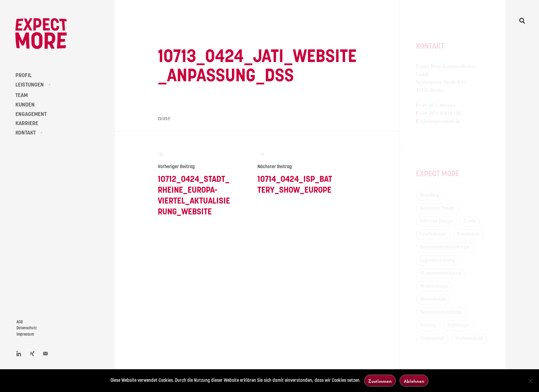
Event (470, 221)
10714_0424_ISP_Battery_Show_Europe (295, 172)
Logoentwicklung (438, 260)
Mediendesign (434, 286)
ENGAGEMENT (31, 114)
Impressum (25, 334)
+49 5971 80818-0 (437, 106)
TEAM (22, 95)
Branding (430, 195)
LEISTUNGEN (30, 85)
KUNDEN (25, 105)
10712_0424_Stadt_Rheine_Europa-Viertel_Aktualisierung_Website (195, 183)
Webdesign (458, 325)
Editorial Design (437, 221)
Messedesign (433, 299)
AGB (20, 322)
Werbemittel (432, 338)
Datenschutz (27, 328)
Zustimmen (380, 381)
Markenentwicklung (441, 273)
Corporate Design (438, 208)
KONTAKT (26, 133)
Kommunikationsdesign (444, 247)
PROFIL (23, 75)
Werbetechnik (469, 338)
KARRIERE (27, 123)
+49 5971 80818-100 (440, 114)
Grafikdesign (433, 234)
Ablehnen (414, 381)
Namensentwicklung (441, 312)
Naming (428, 325)
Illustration (468, 234)
